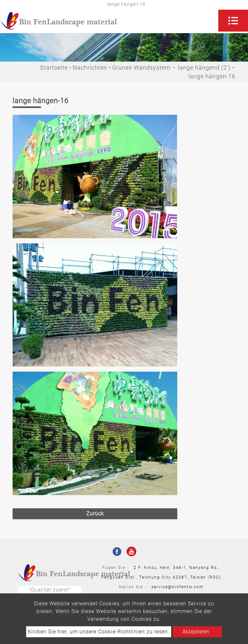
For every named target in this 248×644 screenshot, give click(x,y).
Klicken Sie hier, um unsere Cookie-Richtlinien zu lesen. (99, 632)
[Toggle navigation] (233, 21)
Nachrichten (90, 68)
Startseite (54, 68)
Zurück (95, 514)
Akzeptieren (196, 632)
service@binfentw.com (177, 587)
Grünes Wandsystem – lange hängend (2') (171, 68)
